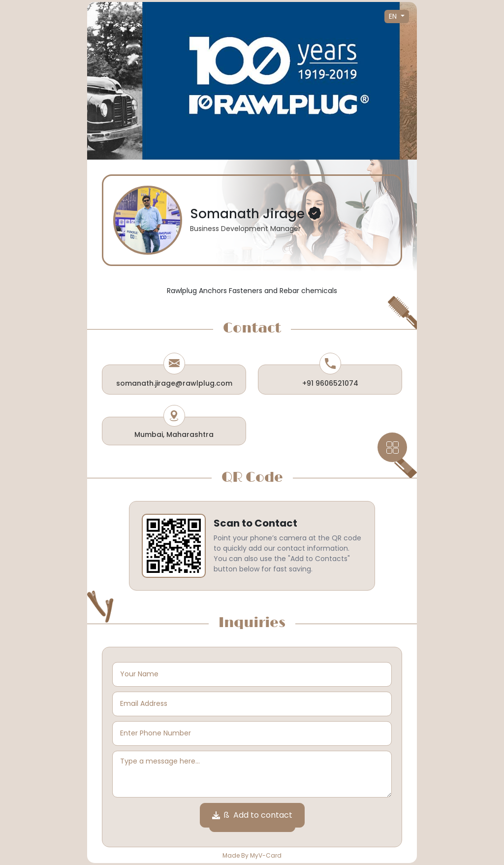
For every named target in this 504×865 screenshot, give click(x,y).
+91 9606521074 (330, 383)
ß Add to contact (252, 815)
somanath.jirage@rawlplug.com (174, 383)
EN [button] (394, 16)
